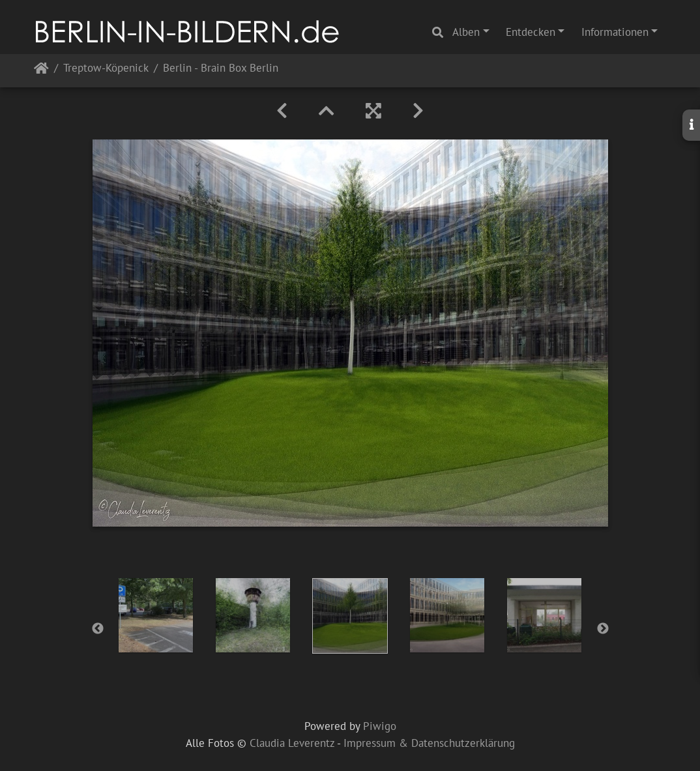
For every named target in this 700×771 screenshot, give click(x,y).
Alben (466, 32)
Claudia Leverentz (292, 743)
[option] (156, 615)
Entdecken (531, 32)
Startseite (41, 71)
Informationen (615, 32)
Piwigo (380, 726)
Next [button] (603, 629)
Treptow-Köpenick (106, 69)
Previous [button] (98, 629)
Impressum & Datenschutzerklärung (429, 743)
